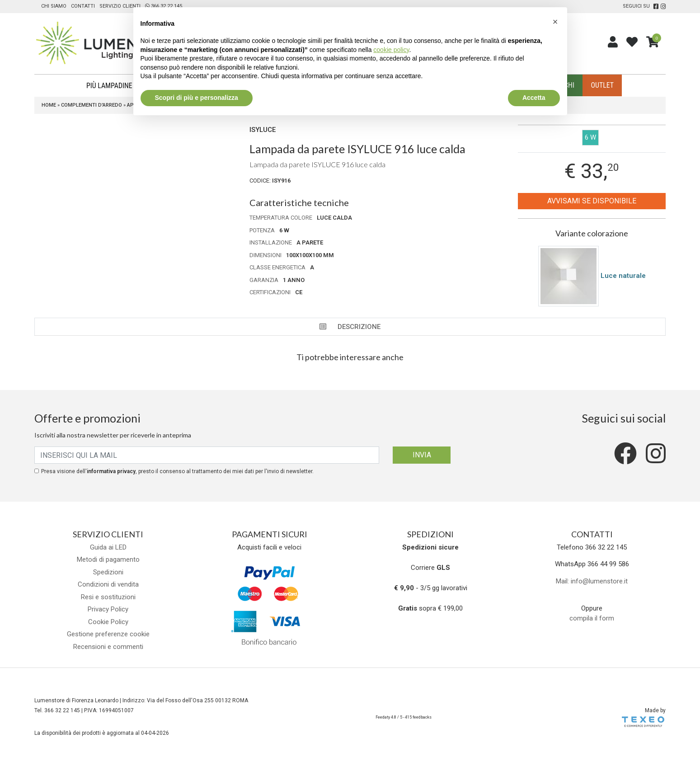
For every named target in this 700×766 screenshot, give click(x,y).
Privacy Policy (108, 610)
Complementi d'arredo (92, 106)
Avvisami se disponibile (592, 201)
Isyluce (263, 130)
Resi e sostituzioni (108, 597)
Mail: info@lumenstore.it (592, 582)
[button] (555, 22)
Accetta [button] (534, 98)
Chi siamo (54, 6)
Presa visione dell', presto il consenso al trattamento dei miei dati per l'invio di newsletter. (177, 472)
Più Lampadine (113, 86)
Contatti (83, 6)
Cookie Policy (108, 622)
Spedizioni (108, 573)
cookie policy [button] (391, 50)
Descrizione (350, 327)
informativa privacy (111, 472)
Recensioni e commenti (108, 647)
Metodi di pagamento (108, 560)
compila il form (592, 619)
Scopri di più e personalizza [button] (197, 98)
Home (49, 106)
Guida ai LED (108, 548)
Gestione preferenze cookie (108, 634)
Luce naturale (623, 276)
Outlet (598, 86)
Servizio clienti (120, 6)
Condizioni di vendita (108, 585)
